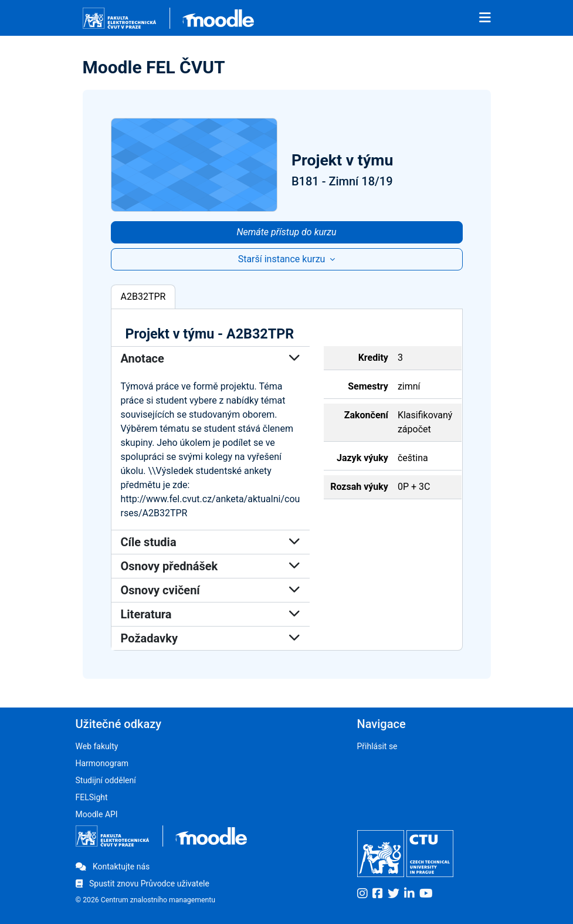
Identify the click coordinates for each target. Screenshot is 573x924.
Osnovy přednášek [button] (211, 566)
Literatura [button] (211, 614)
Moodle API (97, 814)
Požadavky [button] (211, 638)
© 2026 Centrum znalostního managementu (146, 900)
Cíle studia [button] (211, 542)
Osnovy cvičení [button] (211, 590)
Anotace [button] (211, 358)
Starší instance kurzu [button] (283, 259)
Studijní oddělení (106, 780)
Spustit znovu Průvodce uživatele (143, 884)
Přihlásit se (377, 746)
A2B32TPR (143, 297)
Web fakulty (97, 746)
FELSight (92, 797)
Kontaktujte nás (113, 867)
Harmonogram (102, 763)
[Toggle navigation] (485, 18)
